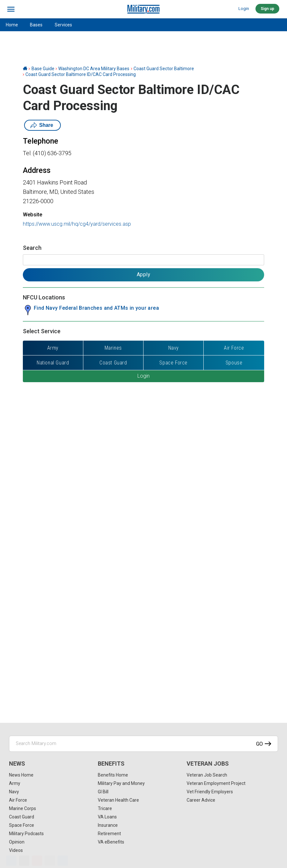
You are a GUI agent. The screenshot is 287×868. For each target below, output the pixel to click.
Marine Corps (23, 808)
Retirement (109, 834)
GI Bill (103, 792)
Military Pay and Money (121, 783)
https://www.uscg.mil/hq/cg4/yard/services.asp (77, 224)
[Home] (25, 69)
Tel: (27, 153)
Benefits (111, 764)
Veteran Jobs (208, 764)
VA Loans (107, 817)
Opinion (17, 842)
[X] (24, 861)
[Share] (63, 861)
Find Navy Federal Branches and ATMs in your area (96, 308)
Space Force (22, 825)
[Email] (50, 861)
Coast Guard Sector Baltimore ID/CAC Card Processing (81, 74)
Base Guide (43, 69)
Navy (14, 792)
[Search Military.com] (143, 744)
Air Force (18, 800)
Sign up (267, 9)
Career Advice (201, 800)
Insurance (108, 825)
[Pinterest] (37, 861)
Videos (16, 850)
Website (32, 215)
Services (63, 25)
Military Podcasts (26, 834)
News (17, 764)
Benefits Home (113, 775)
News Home (21, 775)
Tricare (105, 808)
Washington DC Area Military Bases (94, 69)
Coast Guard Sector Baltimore (164, 69)
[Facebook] (11, 861)
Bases (36, 25)
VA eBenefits (111, 842)
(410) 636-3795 (52, 153)
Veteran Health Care (118, 800)
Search (32, 248)
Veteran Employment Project (216, 783)
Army (15, 783)
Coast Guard (22, 817)
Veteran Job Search (207, 775)
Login (244, 9)
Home (12, 25)
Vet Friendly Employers (210, 792)
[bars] (11, 9)
